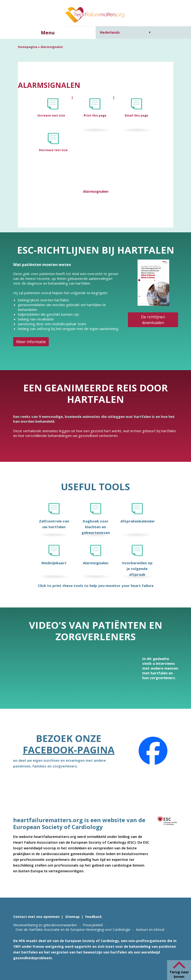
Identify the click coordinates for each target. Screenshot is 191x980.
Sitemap (72, 917)
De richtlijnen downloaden (153, 320)
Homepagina (28, 47)
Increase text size (52, 115)
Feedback (94, 917)
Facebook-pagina (69, 750)
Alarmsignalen (96, 191)
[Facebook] (153, 751)
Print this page (95, 115)
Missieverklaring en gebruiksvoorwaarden (45, 925)
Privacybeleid (93, 925)
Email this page (136, 115)
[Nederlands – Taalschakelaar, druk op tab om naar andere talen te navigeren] (125, 32)
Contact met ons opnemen (36, 917)
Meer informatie (31, 342)
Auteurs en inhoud (150, 929)
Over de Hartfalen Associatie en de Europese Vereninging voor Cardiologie (73, 929)
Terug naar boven (179, 974)
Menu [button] (48, 33)
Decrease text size (53, 150)
